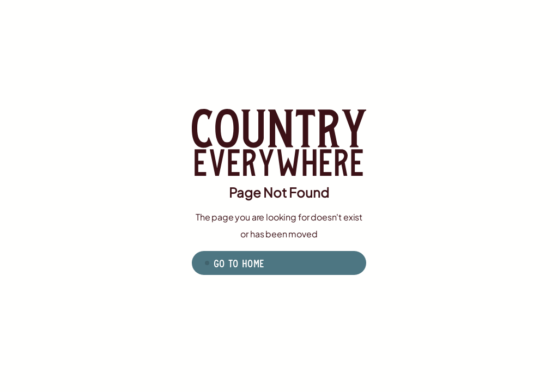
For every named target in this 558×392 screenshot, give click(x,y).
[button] (279, 263)
